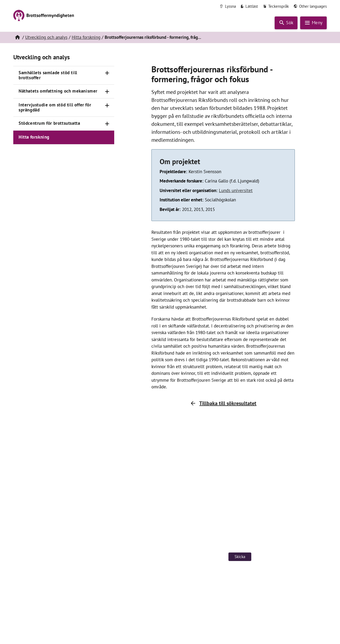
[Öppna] (107, 73)
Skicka (240, 557)
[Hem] (17, 38)
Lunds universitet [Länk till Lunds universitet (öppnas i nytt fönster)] (236, 190)
